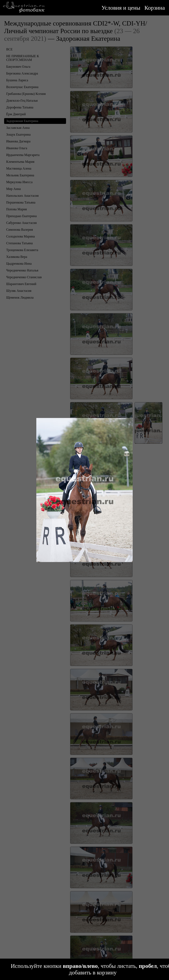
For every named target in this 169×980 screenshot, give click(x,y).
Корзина (155, 8)
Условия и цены (121, 8)
